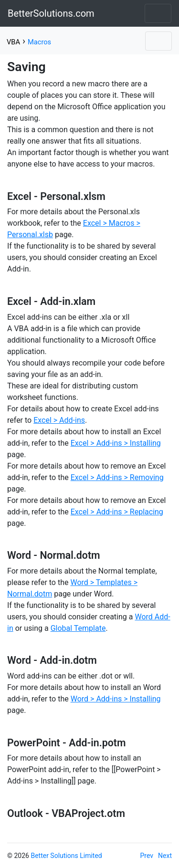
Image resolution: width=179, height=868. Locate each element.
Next (165, 856)
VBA (13, 42)
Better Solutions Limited (66, 856)
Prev (147, 856)
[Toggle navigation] (158, 13)
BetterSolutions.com (51, 13)
